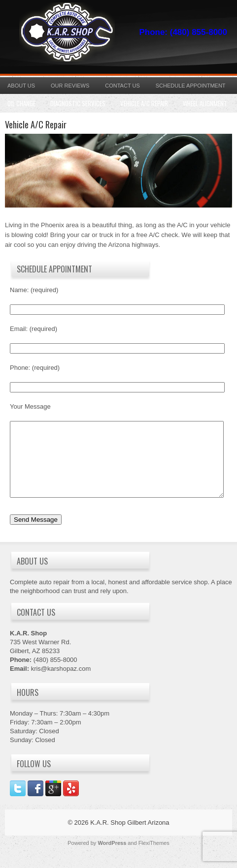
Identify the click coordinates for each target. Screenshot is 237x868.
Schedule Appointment (191, 86)
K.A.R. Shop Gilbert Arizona (130, 837)
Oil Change (21, 103)
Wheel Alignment (205, 103)
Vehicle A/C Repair (144, 103)
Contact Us (122, 86)
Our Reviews (70, 86)
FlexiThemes (154, 858)
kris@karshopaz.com (61, 683)
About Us (21, 86)
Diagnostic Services (78, 103)
